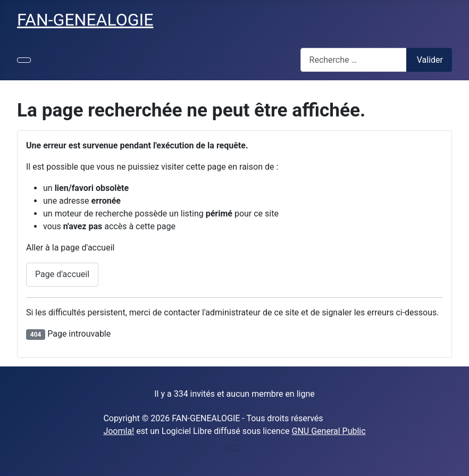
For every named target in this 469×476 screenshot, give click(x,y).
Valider (430, 60)
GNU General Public (329, 431)
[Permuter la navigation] (24, 60)
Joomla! (119, 431)
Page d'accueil (62, 274)
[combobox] (354, 60)
